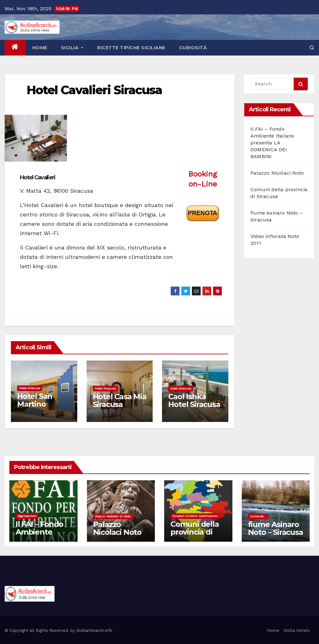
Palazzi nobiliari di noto (113, 516)
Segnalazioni (27, 516)
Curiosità (193, 48)
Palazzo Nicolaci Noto (277, 173)
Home (40, 48)
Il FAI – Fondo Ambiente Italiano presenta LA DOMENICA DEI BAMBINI (272, 143)
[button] (312, 48)
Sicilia (72, 48)
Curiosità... (258, 516)
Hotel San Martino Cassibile (35, 404)
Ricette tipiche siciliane (131, 48)
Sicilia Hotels (297, 630)
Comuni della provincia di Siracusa (195, 532)
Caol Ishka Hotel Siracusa (194, 400)
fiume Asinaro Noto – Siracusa (276, 528)
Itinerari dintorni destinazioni (195, 516)
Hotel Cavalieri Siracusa (94, 90)
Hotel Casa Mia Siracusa (120, 400)
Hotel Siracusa (30, 388)
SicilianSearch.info (94, 630)
